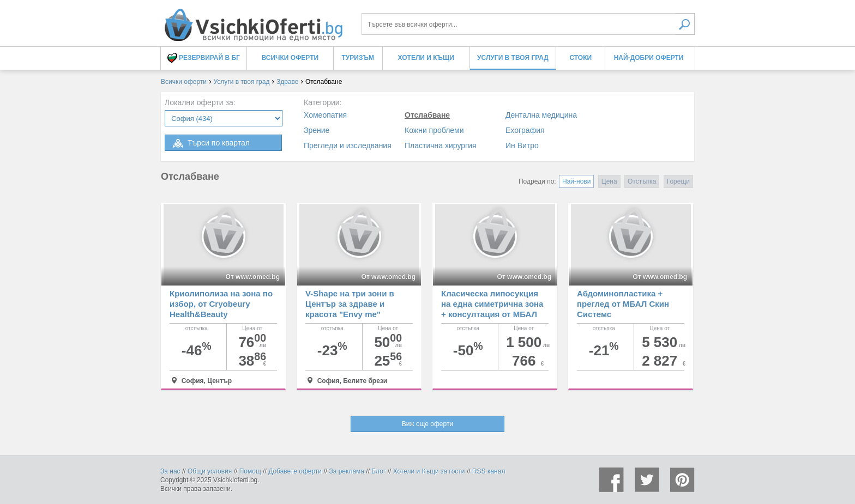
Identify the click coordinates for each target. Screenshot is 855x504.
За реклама (347, 471)
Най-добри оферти (649, 58)
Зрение (317, 130)
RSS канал (489, 471)
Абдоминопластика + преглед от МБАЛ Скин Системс (623, 304)
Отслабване (427, 115)
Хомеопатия (325, 115)
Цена (609, 181)
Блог (378, 471)
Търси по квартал (210, 143)
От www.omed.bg (253, 277)
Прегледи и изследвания (348, 145)
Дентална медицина (541, 115)
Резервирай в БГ (204, 58)
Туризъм (358, 58)
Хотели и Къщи (426, 58)
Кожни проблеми (434, 130)
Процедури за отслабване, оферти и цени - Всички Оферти (253, 20)
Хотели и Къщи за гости (429, 471)
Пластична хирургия (441, 145)
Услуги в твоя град (513, 58)
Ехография (525, 130)
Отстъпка (642, 181)
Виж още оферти (427, 424)
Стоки (580, 58)
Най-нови (576, 181)
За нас (170, 471)
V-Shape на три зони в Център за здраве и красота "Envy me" (350, 304)
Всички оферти (290, 58)
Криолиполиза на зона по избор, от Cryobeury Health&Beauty (221, 304)
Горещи (678, 181)
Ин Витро (522, 145)
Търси (685, 24)
